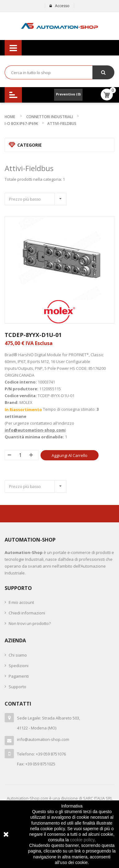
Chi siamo (18, 655)
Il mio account (21, 602)
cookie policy (82, 840)
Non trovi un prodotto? (30, 623)
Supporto (17, 687)
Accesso (59, 6)
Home (10, 117)
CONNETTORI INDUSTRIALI (50, 117)
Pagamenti (19, 676)
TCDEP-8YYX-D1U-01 (33, 335)
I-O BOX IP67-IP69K (21, 124)
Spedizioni (19, 666)
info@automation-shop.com (35, 430)
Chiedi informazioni (27, 613)
